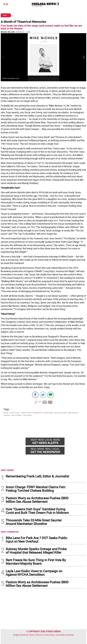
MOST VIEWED (7, 470)
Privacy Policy (49, 635)
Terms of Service (36, 635)
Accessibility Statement (65, 635)
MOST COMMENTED (10, 532)
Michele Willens (8, 32)
